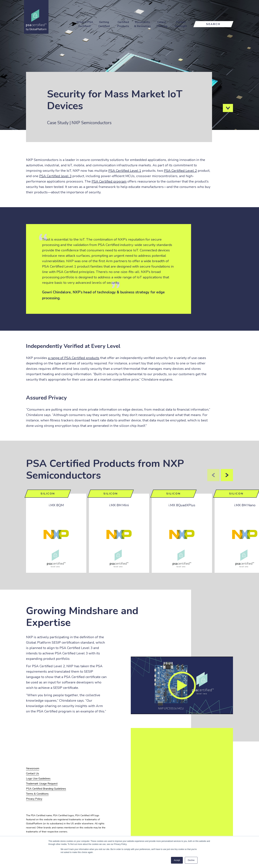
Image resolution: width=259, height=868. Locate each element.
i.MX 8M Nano (245, 505)
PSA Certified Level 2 (180, 171)
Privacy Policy (34, 799)
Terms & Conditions (37, 794)
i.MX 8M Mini (119, 505)
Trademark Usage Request (42, 784)
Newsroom (33, 768)
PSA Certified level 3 (55, 176)
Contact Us (33, 774)
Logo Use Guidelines (38, 779)
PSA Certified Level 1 (125, 171)
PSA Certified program (109, 181)
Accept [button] (177, 860)
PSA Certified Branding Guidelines (46, 789)
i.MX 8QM (56, 505)
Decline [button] (191, 860)
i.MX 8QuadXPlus (182, 505)
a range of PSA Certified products (74, 358)
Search (213, 24)
